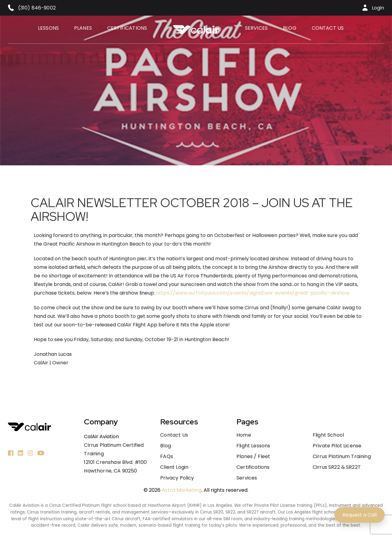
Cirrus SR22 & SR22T (337, 467)
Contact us (328, 28)
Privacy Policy (177, 478)
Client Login (174, 467)
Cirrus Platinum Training (342, 457)
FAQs (167, 457)
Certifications (127, 28)
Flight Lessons (253, 446)
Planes (83, 28)
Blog (290, 28)
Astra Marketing (181, 490)
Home (244, 435)
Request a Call (360, 515)
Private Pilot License (337, 446)
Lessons (48, 28)
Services (256, 28)
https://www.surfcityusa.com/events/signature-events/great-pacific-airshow (267, 293)
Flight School (328, 435)
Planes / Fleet (253, 457)
